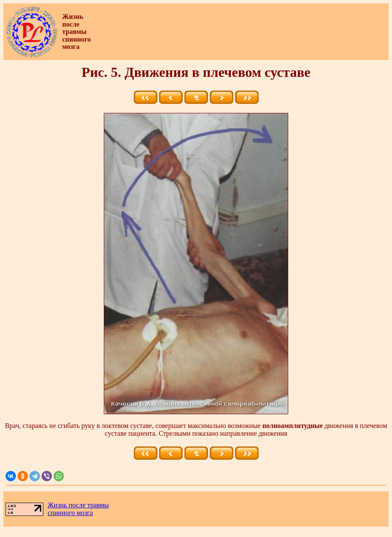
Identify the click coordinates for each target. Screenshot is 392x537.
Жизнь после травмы (78, 505)
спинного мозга (70, 513)
